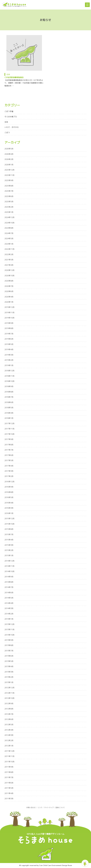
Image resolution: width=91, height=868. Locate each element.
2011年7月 (9, 777)
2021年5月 (9, 260)
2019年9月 (9, 323)
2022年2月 (9, 254)
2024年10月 (9, 223)
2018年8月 (9, 392)
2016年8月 (9, 492)
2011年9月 (9, 767)
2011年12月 (9, 751)
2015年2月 (9, 550)
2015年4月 (9, 540)
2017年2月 (9, 476)
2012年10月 (9, 698)
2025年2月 (9, 207)
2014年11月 (9, 566)
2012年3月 (9, 735)
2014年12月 (9, 561)
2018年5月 (9, 408)
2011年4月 (9, 793)
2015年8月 (9, 529)
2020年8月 (9, 281)
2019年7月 (9, 334)
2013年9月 (9, 640)
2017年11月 (9, 429)
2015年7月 (9, 534)
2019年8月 (9, 328)
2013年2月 (9, 677)
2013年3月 (9, 672)
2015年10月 (9, 524)
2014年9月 (9, 577)
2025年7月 (9, 191)
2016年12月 (9, 482)
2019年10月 (9, 318)
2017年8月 (9, 445)
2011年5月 (9, 788)
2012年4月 (9, 730)
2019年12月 (9, 307)
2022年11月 (9, 249)
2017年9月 (9, 439)
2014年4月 (9, 603)
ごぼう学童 (9, 111)
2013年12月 (9, 624)
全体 (8, 74)
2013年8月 (9, 645)
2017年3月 (9, 471)
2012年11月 (9, 693)
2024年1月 (9, 244)
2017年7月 (9, 450)
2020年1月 (9, 302)
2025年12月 (9, 170)
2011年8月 (9, 772)
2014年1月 (9, 619)
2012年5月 (9, 725)
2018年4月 (9, 413)
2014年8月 (9, 582)
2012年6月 (9, 719)
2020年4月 (9, 297)
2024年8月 (9, 228)
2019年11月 (9, 313)
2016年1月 (9, 513)
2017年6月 (9, 455)
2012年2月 (9, 740)
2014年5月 (9, 598)
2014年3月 (9, 608)
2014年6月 (9, 593)
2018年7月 (9, 397)
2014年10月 (9, 571)
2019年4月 (9, 349)
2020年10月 (9, 276)
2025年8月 (9, 186)
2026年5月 (9, 149)
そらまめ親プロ (11, 117)
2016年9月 (9, 487)
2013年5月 (9, 661)
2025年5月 (9, 202)
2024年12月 (9, 217)
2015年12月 (9, 519)
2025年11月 (9, 175)
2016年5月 (9, 497)
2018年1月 (9, 418)
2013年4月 (9, 666)
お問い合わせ (31, 808)
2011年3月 (9, 799)
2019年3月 (9, 355)
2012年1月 (9, 746)
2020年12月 (9, 270)
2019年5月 (9, 344)
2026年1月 (9, 165)
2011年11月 (9, 756)
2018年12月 (9, 371)
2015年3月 (9, 545)
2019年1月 (9, 365)
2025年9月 (9, 180)
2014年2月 (9, 614)
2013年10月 (9, 635)
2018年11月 (9, 376)
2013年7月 (9, 651)
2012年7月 (9, 714)
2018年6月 (9, 402)
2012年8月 (9, 709)
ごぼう (7, 133)
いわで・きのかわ (12, 127)
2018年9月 (9, 386)
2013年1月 (9, 682)
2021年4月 (9, 265)
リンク (40, 808)
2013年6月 (9, 656)
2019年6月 (9, 339)
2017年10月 (9, 434)
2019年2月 (9, 360)
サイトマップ (49, 808)
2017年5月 (9, 460)
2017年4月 (9, 466)
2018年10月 (9, 381)
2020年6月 (9, 291)
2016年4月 (9, 503)
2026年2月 (9, 159)
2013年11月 (9, 629)
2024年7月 (9, 233)
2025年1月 (9, 212)
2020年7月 (9, 286)
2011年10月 (9, 762)
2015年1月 (9, 555)
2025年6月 (9, 196)
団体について (60, 808)
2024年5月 (9, 239)
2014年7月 (9, 587)
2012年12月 (9, 688)
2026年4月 (9, 154)
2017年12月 (9, 423)
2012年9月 (9, 704)
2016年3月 (9, 508)
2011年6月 (9, 783)
